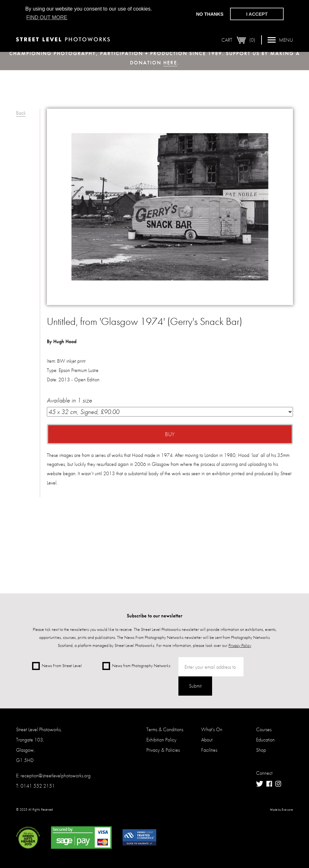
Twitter (260, 784)
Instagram (278, 784)
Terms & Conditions (165, 729)
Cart (238, 40)
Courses (264, 729)
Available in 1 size (170, 406)
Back (21, 113)
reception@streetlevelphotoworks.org (56, 776)
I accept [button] (257, 14)
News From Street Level (57, 666)
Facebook (269, 784)
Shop (261, 750)
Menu (280, 40)
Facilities (209, 750)
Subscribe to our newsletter (154, 616)
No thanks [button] (210, 14)
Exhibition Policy (161, 740)
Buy (170, 434)
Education (265, 740)
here (170, 63)
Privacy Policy (240, 645)
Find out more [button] (47, 17)
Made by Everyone (281, 810)
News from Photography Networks (136, 666)
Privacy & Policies (163, 750)
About (207, 740)
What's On (212, 729)
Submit (195, 686)
